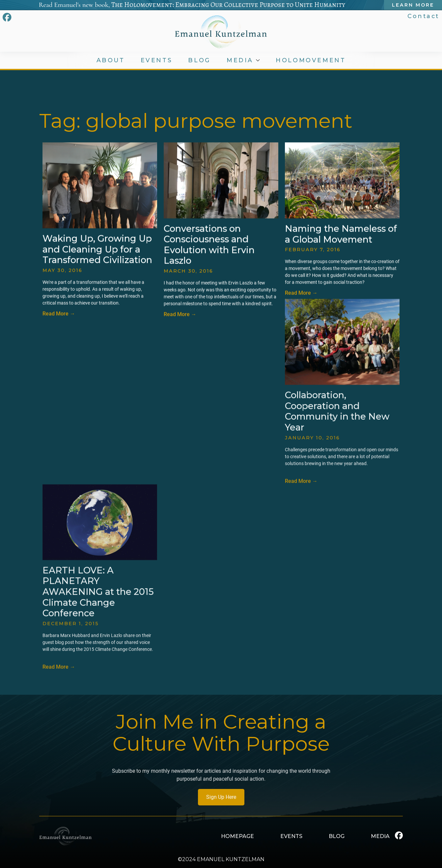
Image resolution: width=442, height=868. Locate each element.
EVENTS (157, 60)
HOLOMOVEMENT (311, 60)
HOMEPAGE (237, 836)
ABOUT (111, 60)
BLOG (200, 60)
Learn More (414, 5)
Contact (424, 16)
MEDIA (241, 60)
